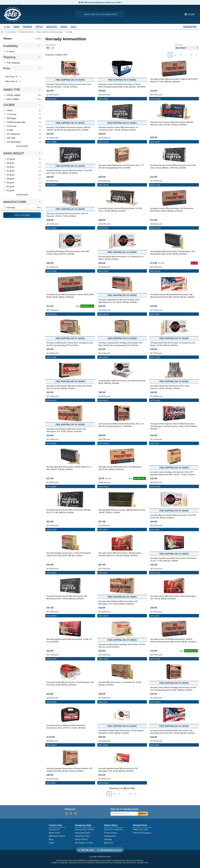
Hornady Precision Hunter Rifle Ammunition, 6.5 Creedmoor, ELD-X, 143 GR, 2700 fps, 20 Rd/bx (118, 129)
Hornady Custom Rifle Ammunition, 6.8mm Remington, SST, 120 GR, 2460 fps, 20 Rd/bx (173, 597)
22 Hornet (10, 126)
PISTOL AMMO (12, 95)
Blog (51, 839)
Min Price (10, 77)
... (186, 55)
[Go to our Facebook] (66, 814)
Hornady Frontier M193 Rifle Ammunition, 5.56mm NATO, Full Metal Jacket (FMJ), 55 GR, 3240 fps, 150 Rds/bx (122, 85)
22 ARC (9, 130)
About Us (108, 843)
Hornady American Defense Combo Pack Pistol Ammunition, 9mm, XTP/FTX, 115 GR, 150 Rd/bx (66, 727)
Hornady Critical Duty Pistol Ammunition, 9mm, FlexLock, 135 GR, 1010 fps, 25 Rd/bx (170, 387)
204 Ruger (10, 118)
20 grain (9, 163)
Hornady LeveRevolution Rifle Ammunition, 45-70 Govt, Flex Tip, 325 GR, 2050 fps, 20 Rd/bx (69, 387)
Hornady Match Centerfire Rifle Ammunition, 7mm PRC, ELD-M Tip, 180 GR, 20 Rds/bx (173, 516)
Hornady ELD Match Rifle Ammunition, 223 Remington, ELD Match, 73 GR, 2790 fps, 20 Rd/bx (121, 732)
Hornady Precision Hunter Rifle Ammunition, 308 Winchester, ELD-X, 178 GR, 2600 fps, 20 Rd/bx (67, 597)
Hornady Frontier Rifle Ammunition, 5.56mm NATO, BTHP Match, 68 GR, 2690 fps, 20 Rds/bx (70, 296)
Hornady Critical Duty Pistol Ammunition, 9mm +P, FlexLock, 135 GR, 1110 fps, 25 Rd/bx (67, 215)
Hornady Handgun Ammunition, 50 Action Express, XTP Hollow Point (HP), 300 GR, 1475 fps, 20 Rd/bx (69, 770)
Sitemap (108, 839)
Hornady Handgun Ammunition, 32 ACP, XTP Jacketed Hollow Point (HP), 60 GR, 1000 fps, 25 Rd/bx (69, 554)
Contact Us (54, 829)
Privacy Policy (111, 833)
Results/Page (50, 47)
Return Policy (81, 839)
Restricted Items (83, 833)
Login (51, 843)
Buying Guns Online (85, 829)
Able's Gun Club (140, 829)
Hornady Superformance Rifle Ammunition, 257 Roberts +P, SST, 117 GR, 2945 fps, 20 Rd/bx (173, 559)
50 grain (9, 190)
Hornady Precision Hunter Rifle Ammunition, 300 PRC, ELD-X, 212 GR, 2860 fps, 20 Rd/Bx (69, 511)
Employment (110, 836)
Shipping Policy (82, 836)
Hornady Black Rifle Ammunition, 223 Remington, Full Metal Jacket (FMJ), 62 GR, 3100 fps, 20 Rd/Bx (172, 253)
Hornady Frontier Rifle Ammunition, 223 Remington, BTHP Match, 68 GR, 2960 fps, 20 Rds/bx (172, 210)
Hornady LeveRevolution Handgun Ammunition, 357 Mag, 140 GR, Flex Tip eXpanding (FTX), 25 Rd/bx (120, 344)
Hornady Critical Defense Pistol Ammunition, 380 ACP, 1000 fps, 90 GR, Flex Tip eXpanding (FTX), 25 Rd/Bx (69, 129)
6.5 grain (10, 159)
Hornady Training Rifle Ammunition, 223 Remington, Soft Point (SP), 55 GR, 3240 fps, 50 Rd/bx (70, 683)
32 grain (9, 171)
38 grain (9, 179)
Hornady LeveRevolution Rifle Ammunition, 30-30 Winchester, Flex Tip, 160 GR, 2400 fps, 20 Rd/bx (119, 301)
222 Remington (13, 142)
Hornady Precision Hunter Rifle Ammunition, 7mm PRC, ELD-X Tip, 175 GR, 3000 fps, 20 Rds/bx (69, 172)
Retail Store (54, 833)
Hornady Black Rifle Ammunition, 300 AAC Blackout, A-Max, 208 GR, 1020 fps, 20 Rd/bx (69, 468)
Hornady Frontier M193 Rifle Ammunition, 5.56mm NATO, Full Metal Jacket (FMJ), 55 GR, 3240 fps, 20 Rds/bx (173, 640)
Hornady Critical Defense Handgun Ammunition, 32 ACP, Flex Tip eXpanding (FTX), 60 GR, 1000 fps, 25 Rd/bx (173, 689)
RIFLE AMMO (11, 99)
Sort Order (187, 47)
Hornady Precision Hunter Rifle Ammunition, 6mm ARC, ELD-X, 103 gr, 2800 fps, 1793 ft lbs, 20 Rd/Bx (173, 166)
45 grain (9, 186)
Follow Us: (70, 809)
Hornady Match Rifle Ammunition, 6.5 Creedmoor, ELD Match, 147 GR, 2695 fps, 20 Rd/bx (173, 344)
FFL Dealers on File (84, 843)
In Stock (9, 51)
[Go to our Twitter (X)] (71, 814)
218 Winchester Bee (15, 122)
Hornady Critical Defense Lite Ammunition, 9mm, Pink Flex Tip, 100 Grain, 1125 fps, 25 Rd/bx (69, 85)
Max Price (10, 81)
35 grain (9, 175)
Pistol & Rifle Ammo (26, 32)
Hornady (69, 32)
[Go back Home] (2, 32)
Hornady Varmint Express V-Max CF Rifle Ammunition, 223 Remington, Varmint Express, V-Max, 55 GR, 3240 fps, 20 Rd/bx (174, 426)
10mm (8, 110)
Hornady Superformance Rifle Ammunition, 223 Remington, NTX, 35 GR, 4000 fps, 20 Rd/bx (118, 770)
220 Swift (10, 138)
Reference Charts (57, 836)
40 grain (9, 183)
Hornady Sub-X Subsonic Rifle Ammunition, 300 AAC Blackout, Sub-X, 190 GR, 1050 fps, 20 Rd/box (172, 123)
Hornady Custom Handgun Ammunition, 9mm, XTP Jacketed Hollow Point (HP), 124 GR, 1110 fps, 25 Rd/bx (173, 473)
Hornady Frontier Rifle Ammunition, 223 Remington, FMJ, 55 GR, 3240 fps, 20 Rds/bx (120, 468)
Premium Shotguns (142, 833)
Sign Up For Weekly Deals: (125, 809)
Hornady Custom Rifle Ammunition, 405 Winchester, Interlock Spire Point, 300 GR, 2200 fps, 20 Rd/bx (120, 554)
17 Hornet (10, 114)
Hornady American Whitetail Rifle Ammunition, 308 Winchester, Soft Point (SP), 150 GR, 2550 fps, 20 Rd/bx (172, 296)
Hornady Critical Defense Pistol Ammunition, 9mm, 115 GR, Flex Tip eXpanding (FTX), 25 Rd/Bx (121, 166)
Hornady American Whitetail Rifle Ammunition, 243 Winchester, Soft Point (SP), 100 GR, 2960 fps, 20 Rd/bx (172, 732)
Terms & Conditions (113, 829)
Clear (38, 39)
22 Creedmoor (12, 134)
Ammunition (11, 32)
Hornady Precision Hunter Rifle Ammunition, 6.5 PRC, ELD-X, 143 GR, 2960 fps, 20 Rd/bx (120, 210)
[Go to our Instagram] (75, 814)
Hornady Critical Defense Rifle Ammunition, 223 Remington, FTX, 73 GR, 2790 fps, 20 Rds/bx (66, 430)
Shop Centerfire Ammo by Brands (50, 32)
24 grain (9, 167)
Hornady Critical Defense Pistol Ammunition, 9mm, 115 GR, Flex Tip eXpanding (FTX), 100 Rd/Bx (121, 425)
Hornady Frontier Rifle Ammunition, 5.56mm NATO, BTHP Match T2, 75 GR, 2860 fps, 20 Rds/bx (174, 80)
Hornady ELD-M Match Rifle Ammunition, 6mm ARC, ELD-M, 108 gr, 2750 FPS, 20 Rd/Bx (68, 253)
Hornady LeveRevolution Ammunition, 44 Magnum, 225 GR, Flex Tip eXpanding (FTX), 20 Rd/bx (70, 344)
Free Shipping (12, 63)
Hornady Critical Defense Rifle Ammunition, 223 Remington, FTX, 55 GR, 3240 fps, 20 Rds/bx (118, 602)
